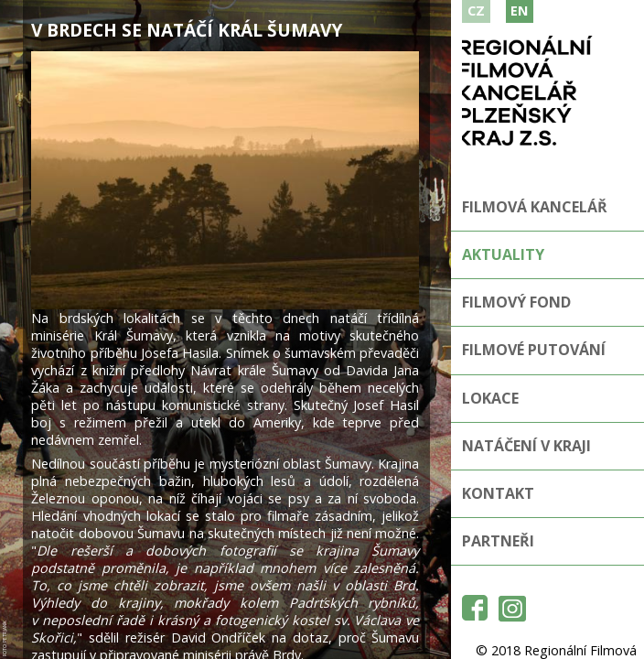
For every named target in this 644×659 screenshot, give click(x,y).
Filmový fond (516, 302)
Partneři (498, 541)
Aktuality (503, 254)
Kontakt (498, 493)
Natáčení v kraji (526, 446)
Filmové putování (534, 350)
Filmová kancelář (535, 207)
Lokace (490, 398)
